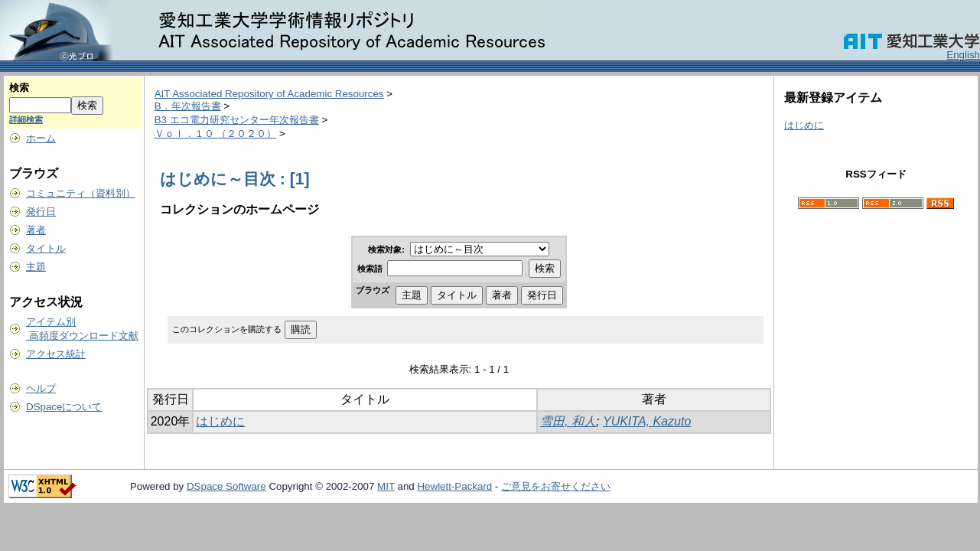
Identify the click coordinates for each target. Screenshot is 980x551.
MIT (386, 486)
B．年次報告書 (188, 106)
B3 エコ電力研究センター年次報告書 (237, 120)
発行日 (41, 212)
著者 (36, 230)
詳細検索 (26, 119)
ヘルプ (41, 388)
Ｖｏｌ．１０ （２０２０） (216, 134)
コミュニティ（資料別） (81, 193)
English (963, 55)
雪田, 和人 (568, 421)
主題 (36, 267)
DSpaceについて (64, 407)
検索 (19, 88)
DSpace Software (226, 486)
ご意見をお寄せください (556, 486)
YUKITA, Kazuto (647, 421)
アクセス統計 (56, 354)
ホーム (41, 138)
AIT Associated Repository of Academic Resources (269, 94)
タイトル (46, 248)
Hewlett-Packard (454, 486)
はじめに (220, 421)
